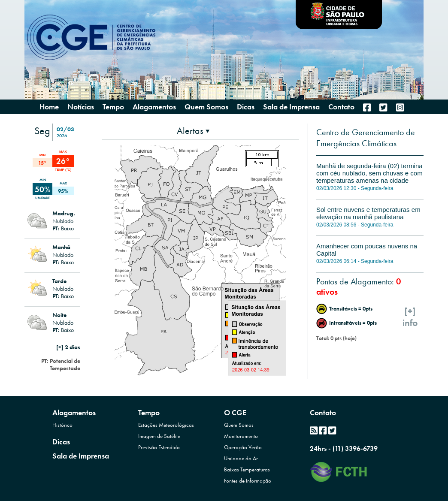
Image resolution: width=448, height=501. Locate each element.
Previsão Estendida (159, 447)
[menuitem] (367, 107)
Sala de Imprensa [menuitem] (291, 107)
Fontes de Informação (248, 481)
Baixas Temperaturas (247, 469)
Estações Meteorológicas (166, 425)
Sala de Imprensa (81, 456)
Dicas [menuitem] (246, 107)
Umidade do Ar (241, 458)
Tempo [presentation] (113, 107)
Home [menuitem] (49, 107)
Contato (323, 412)
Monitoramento (241, 436)
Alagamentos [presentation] (154, 107)
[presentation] (193, 131)
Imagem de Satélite (159, 436)
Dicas (61, 442)
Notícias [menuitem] (81, 107)
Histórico (62, 425)
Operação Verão (243, 447)
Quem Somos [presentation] (206, 107)
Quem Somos (239, 425)
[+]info (410, 317)
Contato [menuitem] (341, 107)
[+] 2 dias (68, 347)
